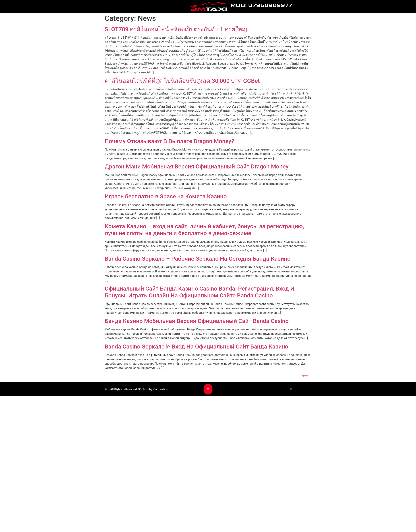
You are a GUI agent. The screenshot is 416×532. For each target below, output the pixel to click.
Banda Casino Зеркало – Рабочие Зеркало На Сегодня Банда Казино (198, 259)
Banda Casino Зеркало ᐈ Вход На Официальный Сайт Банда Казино (197, 347)
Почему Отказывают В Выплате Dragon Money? (169, 141)
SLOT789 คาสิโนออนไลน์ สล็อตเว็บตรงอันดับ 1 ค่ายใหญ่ (176, 29)
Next (306, 376)
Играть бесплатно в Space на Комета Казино (166, 196)
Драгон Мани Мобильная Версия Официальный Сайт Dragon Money (197, 166)
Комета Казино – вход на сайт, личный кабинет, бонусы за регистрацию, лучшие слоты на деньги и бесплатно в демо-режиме (204, 230)
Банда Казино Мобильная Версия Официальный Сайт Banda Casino (197, 321)
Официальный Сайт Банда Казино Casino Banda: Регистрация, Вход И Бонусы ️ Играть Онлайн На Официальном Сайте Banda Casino (200, 292)
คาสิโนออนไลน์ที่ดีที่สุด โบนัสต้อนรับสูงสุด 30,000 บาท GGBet (182, 81)
